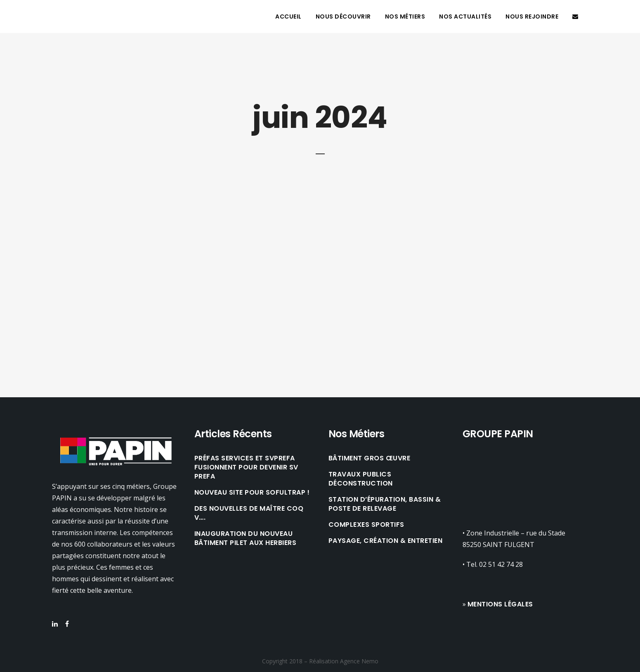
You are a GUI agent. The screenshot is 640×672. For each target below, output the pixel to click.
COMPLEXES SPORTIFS (366, 525)
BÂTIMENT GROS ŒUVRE (370, 458)
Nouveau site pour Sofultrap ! (252, 493)
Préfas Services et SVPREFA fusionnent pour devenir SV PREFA (246, 467)
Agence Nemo (359, 661)
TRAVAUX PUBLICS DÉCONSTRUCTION (361, 479)
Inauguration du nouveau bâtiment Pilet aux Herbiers (246, 538)
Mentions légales (500, 604)
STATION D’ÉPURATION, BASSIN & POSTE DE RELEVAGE (385, 504)
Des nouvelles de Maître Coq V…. (249, 513)
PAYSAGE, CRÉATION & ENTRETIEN (386, 541)
